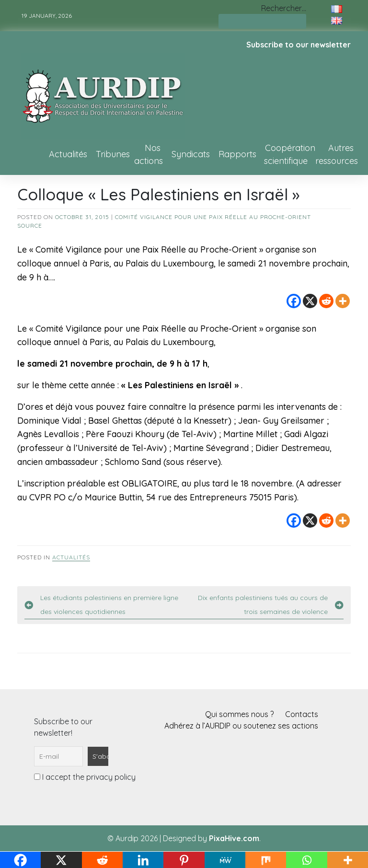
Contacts (302, 714)
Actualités (68, 154)
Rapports (237, 154)
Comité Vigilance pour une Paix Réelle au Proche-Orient (213, 217)
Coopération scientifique (290, 154)
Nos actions (149, 154)
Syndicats (191, 154)
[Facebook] (294, 301)
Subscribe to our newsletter (299, 45)
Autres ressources (337, 154)
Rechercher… (284, 8)
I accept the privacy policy (85, 777)
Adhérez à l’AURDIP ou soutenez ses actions (241, 726)
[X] (310, 301)
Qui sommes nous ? (239, 714)
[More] (343, 301)
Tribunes (113, 154)
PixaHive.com (234, 838)
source (30, 226)
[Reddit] (326, 301)
